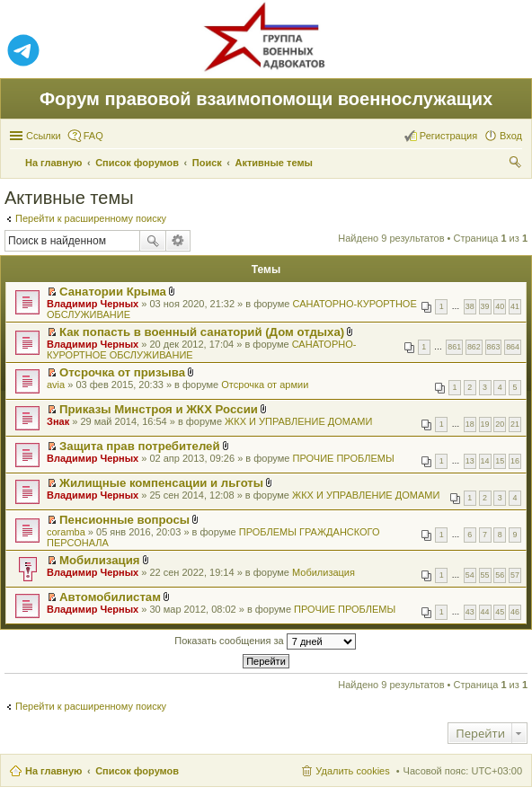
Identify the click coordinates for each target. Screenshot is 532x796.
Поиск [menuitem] (517, 164)
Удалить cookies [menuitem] (352, 771)
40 (500, 306)
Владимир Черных (93, 304)
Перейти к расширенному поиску (91, 218)
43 (470, 612)
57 (515, 575)
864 (513, 347)
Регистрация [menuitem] (448, 136)
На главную (53, 771)
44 (485, 612)
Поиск (153, 241)
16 (515, 461)
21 (515, 424)
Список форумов (137, 771)
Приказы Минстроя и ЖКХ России (159, 409)
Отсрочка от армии (265, 385)
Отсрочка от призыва (122, 372)
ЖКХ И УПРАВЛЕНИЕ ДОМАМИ (298, 421)
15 (500, 461)
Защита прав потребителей (139, 446)
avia (56, 385)
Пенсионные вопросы (124, 520)
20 (500, 424)
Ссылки (44, 136)
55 (485, 575)
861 (454, 347)
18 (470, 424)
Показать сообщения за (265, 641)
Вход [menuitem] (511, 136)
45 (500, 612)
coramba (66, 532)
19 (485, 424)
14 (485, 461)
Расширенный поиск (178, 241)
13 (470, 461)
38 (470, 306)
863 (494, 347)
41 (515, 306)
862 (474, 347)
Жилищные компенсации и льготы (161, 483)
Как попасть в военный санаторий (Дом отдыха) (202, 332)
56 (500, 575)
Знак (58, 421)
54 (470, 575)
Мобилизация (99, 560)
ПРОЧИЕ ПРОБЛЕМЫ (344, 458)
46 (515, 612)
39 (485, 306)
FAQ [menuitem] (93, 136)
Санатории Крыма (113, 292)
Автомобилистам (110, 597)
